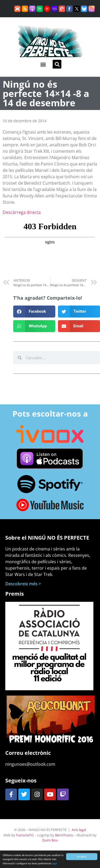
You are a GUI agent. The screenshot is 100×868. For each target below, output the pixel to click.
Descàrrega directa (22, 212)
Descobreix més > (23, 584)
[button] (43, 64)
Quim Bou (50, 840)
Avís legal (79, 830)
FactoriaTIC (25, 835)
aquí (54, 865)
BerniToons (64, 835)
